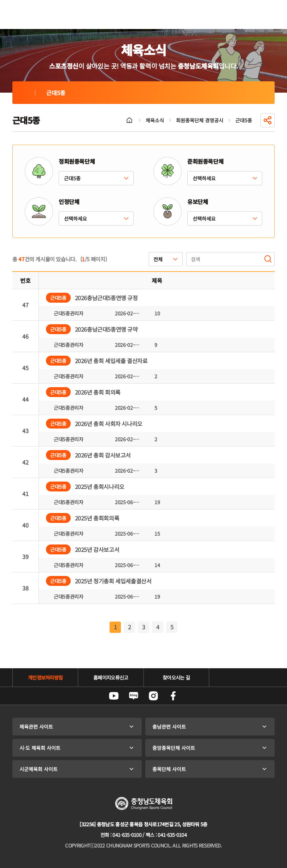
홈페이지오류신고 (111, 677)
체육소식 (155, 120)
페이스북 (173, 696)
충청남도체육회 (45, 14)
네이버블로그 (134, 696)
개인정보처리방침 (45, 677)
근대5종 (24, 93)
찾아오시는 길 (176, 677)
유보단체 (198, 202)
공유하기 (268, 120)
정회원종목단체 (77, 161)
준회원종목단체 (205, 161)
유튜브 (114, 696)
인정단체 (69, 202)
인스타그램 (153, 696)
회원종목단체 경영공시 (200, 120)
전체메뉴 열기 (266, 14)
